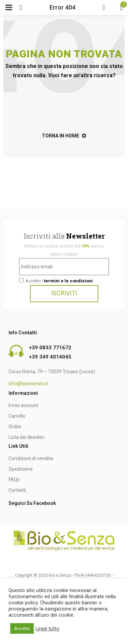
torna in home (64, 136)
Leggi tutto (47, 629)
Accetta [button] (22, 628)
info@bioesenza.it (28, 384)
